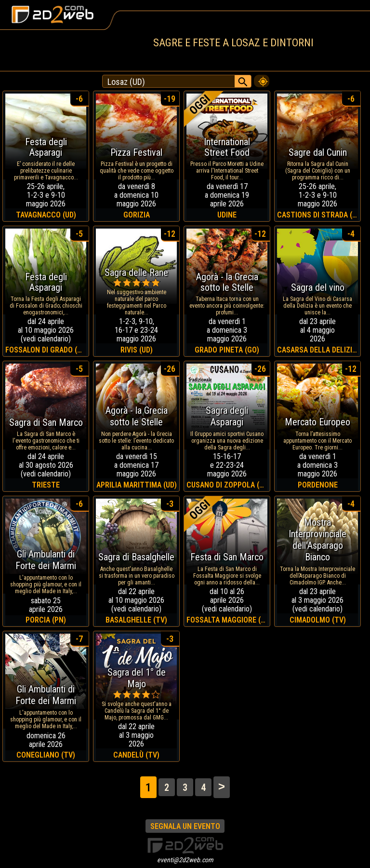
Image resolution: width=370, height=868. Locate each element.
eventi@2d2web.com (185, 860)
